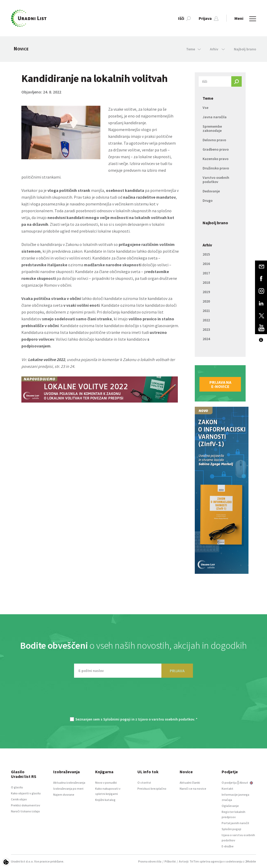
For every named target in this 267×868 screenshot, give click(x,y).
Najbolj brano (245, 49)
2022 (206, 320)
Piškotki (170, 861)
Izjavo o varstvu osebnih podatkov (166, 719)
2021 (206, 311)
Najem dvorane (64, 795)
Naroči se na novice (193, 789)
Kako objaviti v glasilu (26, 793)
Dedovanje (211, 191)
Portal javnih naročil (235, 823)
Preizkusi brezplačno (152, 789)
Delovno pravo (214, 140)
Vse (205, 108)
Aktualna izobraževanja (69, 783)
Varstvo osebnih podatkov (216, 180)
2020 (206, 301)
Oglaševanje (230, 806)
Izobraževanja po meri (68, 789)
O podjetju (229, 783)
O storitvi (144, 783)
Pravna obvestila (150, 861)
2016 (206, 264)
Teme (208, 98)
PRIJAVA (177, 671)
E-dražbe (228, 846)
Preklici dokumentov (26, 805)
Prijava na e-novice (220, 384)
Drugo (208, 200)
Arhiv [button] (217, 49)
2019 (206, 292)
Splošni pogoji (231, 829)
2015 (206, 254)
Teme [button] (193, 49)
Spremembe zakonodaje (212, 128)
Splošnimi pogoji (117, 719)
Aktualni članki (190, 783)
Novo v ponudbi (106, 783)
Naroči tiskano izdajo (25, 811)
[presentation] (133, 700)
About (246, 783)
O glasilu (17, 787)
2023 (206, 329)
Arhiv (207, 245)
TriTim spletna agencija (206, 861)
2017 (206, 273)
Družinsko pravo (216, 168)
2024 (206, 339)
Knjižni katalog (105, 800)
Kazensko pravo (216, 159)
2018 (206, 282)
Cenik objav (19, 799)
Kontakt (227, 789)
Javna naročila (215, 117)
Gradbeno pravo (216, 149)
